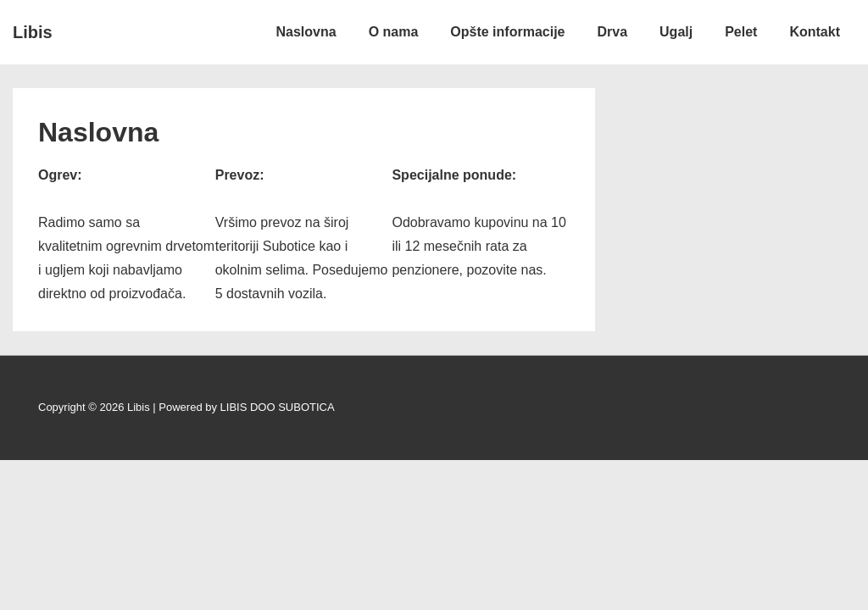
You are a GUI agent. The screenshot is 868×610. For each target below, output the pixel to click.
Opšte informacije (507, 32)
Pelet (741, 32)
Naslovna (306, 32)
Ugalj (676, 32)
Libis (33, 32)
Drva (612, 32)
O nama (394, 32)
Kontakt (815, 32)
